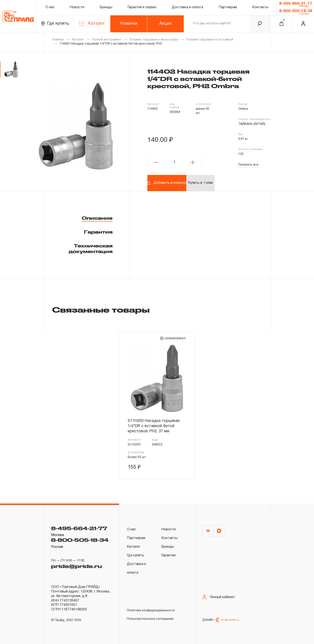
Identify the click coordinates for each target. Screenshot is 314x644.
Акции (165, 24)
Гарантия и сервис (142, 7)
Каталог (92, 24)
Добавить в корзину (167, 183)
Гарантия (98, 232)
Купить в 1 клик (200, 183)
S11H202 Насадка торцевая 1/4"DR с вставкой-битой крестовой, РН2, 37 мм (154, 426)
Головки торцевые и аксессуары (154, 40)
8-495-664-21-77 (296, 4)
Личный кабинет (219, 597)
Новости (77, 7)
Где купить (55, 24)
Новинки (129, 24)
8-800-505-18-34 (296, 11)
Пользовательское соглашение (150, 619)
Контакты (260, 7)
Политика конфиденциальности (151, 611)
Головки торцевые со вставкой (210, 40)
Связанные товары (101, 310)
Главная (58, 40)
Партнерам (228, 7)
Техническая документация (91, 249)
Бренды (106, 7)
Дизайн (221, 620)
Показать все (248, 165)
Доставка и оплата (188, 7)
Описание (97, 218)
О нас (50, 7)
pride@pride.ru (76, 566)
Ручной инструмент (107, 40)
